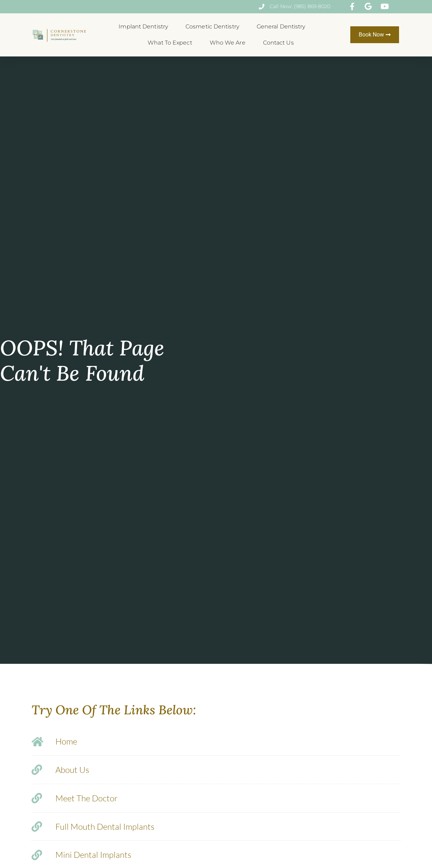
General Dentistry (283, 27)
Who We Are (229, 43)
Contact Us (278, 43)
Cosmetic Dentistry (214, 27)
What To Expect (171, 43)
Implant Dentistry (145, 27)
